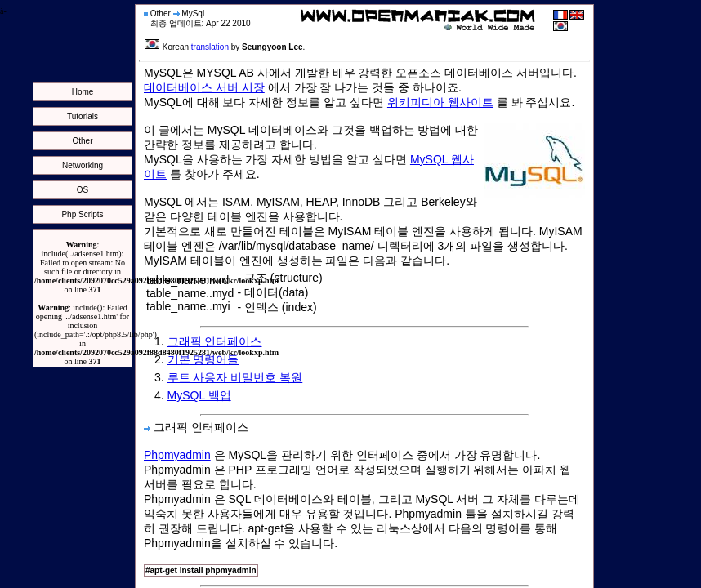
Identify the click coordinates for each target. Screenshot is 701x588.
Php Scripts (82, 214)
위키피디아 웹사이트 (440, 102)
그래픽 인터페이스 (215, 341)
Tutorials (83, 116)
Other (82, 141)
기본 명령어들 (203, 359)
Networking (83, 165)
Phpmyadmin (177, 455)
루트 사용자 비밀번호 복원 (235, 377)
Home (83, 92)
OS (83, 190)
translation (210, 47)
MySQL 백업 (199, 395)
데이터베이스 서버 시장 (204, 87)
